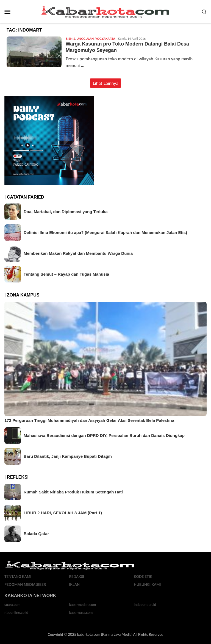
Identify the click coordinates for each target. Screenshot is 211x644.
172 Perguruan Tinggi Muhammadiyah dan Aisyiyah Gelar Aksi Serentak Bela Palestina (89, 420)
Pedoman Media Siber (25, 584)
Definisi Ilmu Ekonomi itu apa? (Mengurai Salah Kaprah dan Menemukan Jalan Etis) (105, 232)
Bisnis (70, 39)
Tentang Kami (18, 577)
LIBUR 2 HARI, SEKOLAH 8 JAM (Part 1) (63, 513)
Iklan (75, 584)
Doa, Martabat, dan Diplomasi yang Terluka (66, 212)
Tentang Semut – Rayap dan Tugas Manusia (66, 274)
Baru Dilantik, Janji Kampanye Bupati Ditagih (68, 456)
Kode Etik (143, 577)
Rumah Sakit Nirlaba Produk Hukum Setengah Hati (73, 492)
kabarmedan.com (83, 605)
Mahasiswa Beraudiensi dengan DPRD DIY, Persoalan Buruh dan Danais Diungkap (104, 435)
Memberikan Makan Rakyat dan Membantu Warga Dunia (78, 253)
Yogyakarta (105, 39)
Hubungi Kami (147, 584)
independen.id (145, 605)
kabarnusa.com (81, 612)
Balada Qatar (36, 534)
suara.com (12, 605)
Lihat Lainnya (106, 83)
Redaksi (77, 577)
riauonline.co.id (16, 612)
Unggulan (85, 39)
